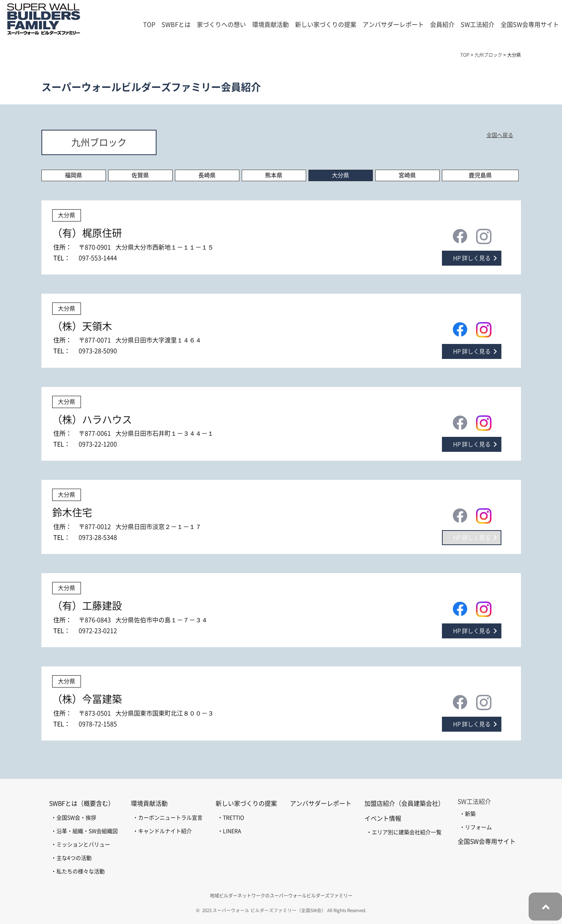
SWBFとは (176, 25)
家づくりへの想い (221, 25)
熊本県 (274, 175)
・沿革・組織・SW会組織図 (84, 831)
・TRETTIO (231, 818)
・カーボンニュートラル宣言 (168, 818)
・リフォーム (476, 827)
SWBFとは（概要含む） (82, 803)
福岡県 (73, 175)
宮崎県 (407, 175)
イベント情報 (383, 818)
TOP (149, 25)
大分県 (340, 175)
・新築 (468, 814)
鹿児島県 (480, 175)
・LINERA (229, 831)
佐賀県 (140, 175)
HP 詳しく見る (472, 258)
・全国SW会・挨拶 (74, 818)
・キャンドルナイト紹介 (162, 831)
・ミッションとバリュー (81, 845)
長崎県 (207, 175)
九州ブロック (99, 142)
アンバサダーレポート (393, 25)
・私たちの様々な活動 (78, 871)
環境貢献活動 (149, 803)
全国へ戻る (500, 135)
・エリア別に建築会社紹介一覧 (404, 832)
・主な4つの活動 (71, 858)
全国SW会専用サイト (530, 25)
